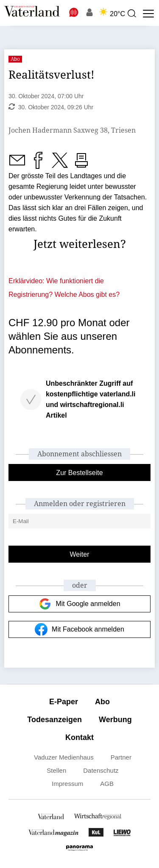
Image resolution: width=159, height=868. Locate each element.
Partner (121, 757)
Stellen (56, 770)
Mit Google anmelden (79, 604)
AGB (107, 784)
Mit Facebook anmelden (79, 629)
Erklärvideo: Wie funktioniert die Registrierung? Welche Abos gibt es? (64, 288)
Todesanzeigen (54, 720)
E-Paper (64, 702)
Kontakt (79, 737)
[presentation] (131, 14)
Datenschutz (101, 770)
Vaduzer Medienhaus (64, 757)
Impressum (67, 784)
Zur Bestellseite (79, 473)
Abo (102, 702)
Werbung (115, 720)
